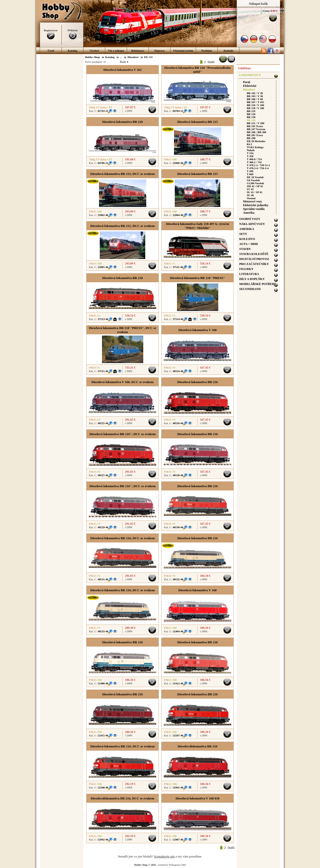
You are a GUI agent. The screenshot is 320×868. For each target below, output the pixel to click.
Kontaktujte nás (164, 856)
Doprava (160, 51)
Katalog (72, 51)
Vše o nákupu (116, 51)
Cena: (266, 11)
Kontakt (228, 51)
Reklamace (138, 51)
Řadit (124, 62)
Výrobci (94, 51)
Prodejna (207, 51)
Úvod (51, 51)
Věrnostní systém (183, 51)
